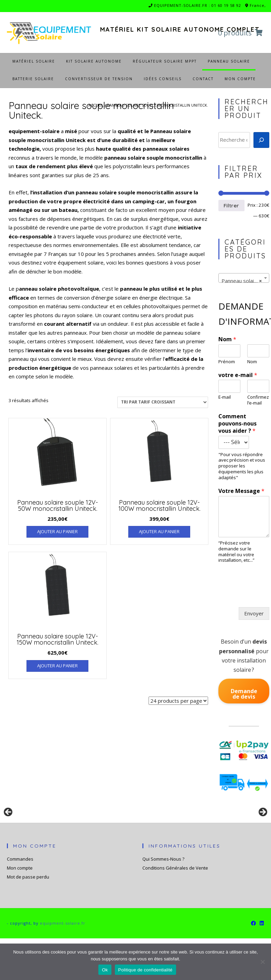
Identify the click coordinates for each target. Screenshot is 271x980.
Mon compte (20, 909)
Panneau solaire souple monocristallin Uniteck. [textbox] (245, 281)
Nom (227, 339)
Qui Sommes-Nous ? (163, 900)
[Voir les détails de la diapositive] (62, 835)
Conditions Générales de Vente (175, 909)
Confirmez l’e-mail (258, 400)
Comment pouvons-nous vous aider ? (237, 423)
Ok (105, 970)
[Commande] (163, 402)
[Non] (262, 962)
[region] (135, 835)
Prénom (227, 362)
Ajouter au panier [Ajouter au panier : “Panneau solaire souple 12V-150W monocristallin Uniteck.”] (57, 666)
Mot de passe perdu (28, 918)
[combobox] (244, 278)
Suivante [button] (262, 833)
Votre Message (241, 491)
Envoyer (254, 613)
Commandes (20, 900)
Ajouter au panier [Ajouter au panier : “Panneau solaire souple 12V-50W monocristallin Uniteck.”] (57, 531)
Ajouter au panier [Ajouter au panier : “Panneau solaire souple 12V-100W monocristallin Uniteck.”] (159, 531)
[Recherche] (261, 140)
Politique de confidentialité (145, 970)
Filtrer (231, 206)
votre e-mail (238, 375)
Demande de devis (244, 694)
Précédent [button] (9, 833)
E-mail (225, 397)
